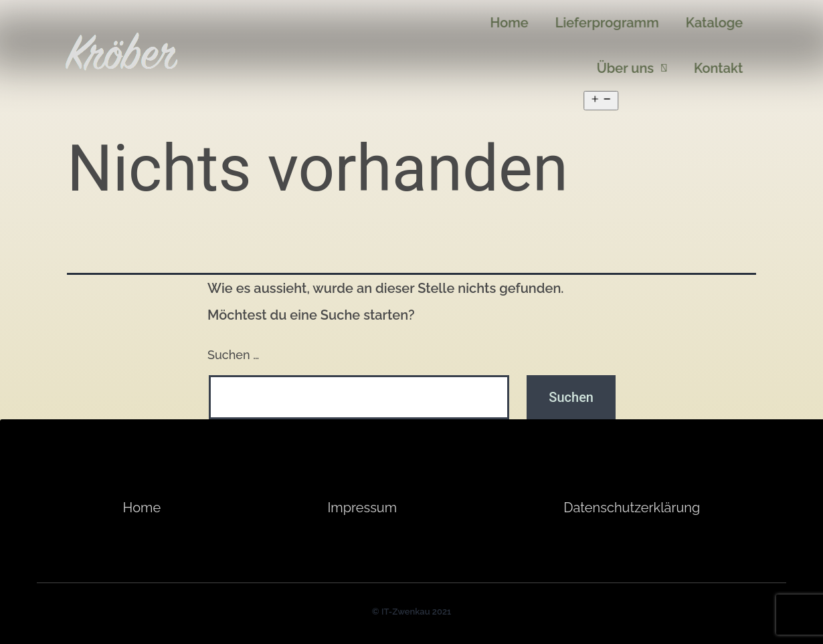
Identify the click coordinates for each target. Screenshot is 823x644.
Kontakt (728, 66)
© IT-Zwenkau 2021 (411, 612)
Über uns (641, 66)
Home (142, 508)
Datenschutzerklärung (632, 508)
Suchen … (233, 355)
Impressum (362, 508)
